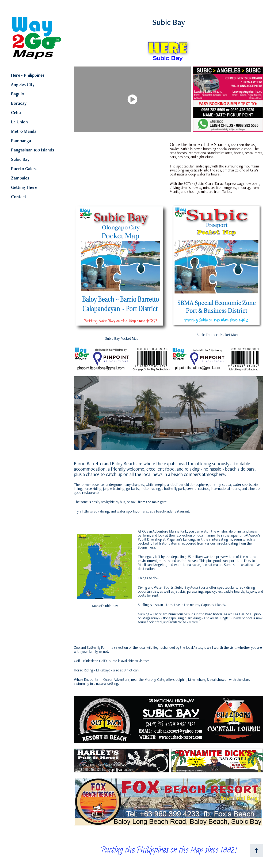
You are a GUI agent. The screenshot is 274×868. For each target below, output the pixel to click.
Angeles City (23, 84)
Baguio (18, 94)
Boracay (19, 103)
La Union (19, 122)
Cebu (16, 112)
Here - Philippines (28, 75)
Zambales (20, 178)
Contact (19, 197)
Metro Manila (24, 131)
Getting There (24, 187)
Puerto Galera (24, 169)
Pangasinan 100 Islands (33, 150)
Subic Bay (20, 159)
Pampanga (21, 140)
